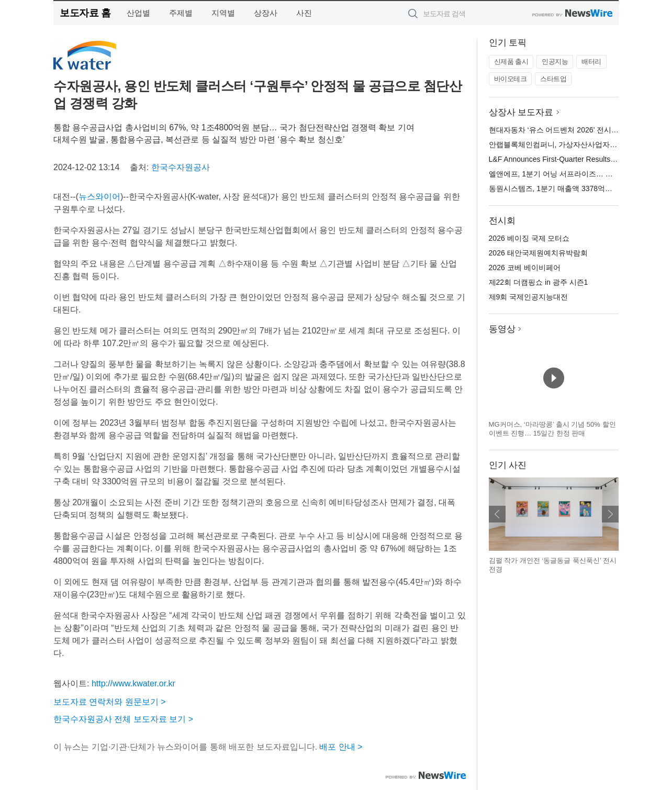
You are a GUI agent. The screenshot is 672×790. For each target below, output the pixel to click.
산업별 (138, 13)
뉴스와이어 (99, 197)
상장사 (266, 13)
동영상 (502, 329)
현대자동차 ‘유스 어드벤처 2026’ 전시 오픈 (558, 130)
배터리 (591, 62)
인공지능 (555, 62)
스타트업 (553, 79)
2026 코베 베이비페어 (525, 268)
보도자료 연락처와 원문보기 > (110, 702)
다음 (610, 514)
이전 (497, 514)
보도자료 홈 (85, 13)
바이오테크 (511, 79)
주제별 (181, 13)
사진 (304, 13)
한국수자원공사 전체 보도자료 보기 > (123, 719)
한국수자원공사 (181, 167)
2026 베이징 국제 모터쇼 (529, 238)
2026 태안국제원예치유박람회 (538, 253)
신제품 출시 (511, 62)
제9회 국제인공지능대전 (529, 297)
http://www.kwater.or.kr (133, 683)
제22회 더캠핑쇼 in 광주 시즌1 (539, 282)
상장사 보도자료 (521, 112)
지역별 (223, 13)
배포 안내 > (341, 747)
